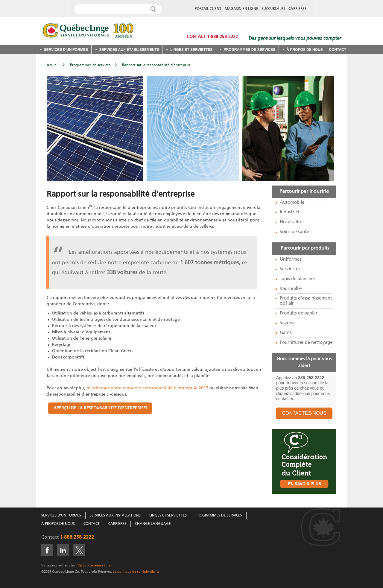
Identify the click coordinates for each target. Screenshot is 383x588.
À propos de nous (304, 50)
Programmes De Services (219, 516)
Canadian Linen (100, 565)
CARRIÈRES (297, 9)
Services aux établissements (129, 50)
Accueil (53, 65)
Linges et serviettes (191, 50)
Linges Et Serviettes (168, 516)
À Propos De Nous (58, 524)
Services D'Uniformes (61, 516)
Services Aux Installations (115, 516)
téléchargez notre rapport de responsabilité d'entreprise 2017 (147, 388)
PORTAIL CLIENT (208, 9)
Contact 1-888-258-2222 (212, 37)
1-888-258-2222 (77, 537)
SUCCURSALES (273, 9)
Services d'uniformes (66, 50)
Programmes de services (250, 50)
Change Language (153, 524)
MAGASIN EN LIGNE (241, 9)
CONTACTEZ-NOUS (304, 413)
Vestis (82, 565)
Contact (338, 50)
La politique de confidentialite (136, 572)
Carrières (117, 524)
